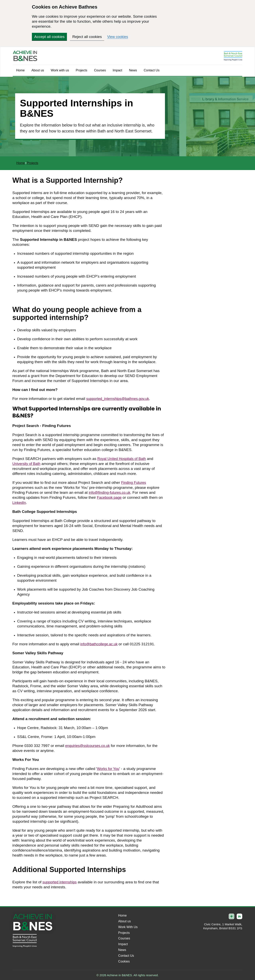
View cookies (118, 37)
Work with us (60, 70)
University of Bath (27, 463)
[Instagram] (231, 916)
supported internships (61, 882)
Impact (118, 70)
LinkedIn (20, 502)
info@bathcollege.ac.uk (100, 644)
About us (38, 70)
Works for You (109, 768)
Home (20, 70)
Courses (100, 70)
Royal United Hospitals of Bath (123, 458)
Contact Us (152, 70)
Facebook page (110, 497)
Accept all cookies (49, 37)
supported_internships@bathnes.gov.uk (120, 399)
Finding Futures (134, 482)
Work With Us (128, 926)
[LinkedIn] (239, 916)
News (133, 70)
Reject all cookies (87, 37)
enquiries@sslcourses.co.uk (89, 745)
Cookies (124, 961)
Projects (81, 70)
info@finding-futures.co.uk (111, 492)
